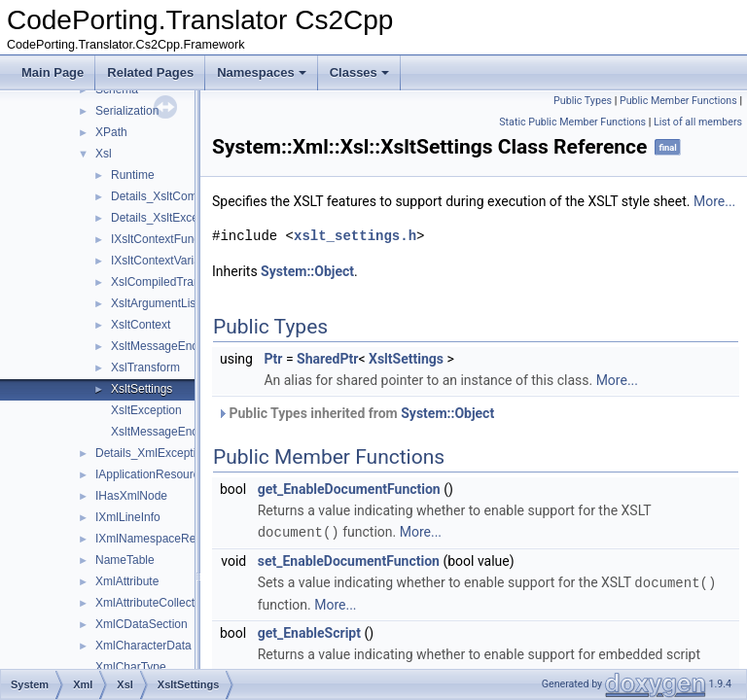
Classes (359, 72)
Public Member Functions (678, 101)
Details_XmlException (152, 453)
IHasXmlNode (131, 496)
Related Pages (150, 72)
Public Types (583, 101)
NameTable (125, 560)
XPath (111, 132)
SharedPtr (376, 380)
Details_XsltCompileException (189, 196)
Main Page (53, 72)
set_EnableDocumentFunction (397, 581)
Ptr (321, 380)
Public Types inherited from (404, 435)
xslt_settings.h (404, 257)
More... (282, 223)
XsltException (146, 410)
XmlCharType (131, 667)
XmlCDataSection (142, 624)
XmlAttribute (127, 581)
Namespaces (262, 72)
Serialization (127, 111)
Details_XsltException (167, 218)
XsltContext (141, 325)
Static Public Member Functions (572, 122)
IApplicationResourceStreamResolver (192, 474)
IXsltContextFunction (165, 239)
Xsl (104, 154)
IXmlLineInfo (128, 517)
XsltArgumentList (155, 303)
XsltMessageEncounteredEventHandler (213, 432)
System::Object (356, 293)
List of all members (698, 122)
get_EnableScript (358, 652)
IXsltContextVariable (163, 261)
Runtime (133, 175)
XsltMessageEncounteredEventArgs (204, 346)
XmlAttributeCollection (153, 603)
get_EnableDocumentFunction (398, 510)
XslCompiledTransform (170, 282)
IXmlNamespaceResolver (161, 539)
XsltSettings (142, 389)
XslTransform (145, 367)
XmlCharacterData (143, 646)
